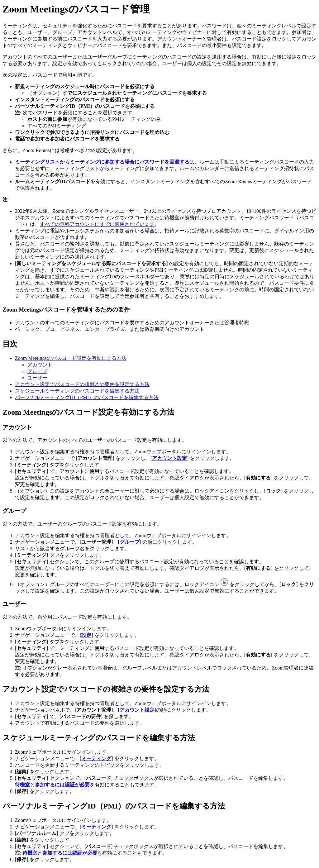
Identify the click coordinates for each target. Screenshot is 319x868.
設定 (86, 635)
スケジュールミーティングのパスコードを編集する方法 (77, 391)
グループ (37, 371)
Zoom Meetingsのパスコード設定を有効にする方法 (71, 358)
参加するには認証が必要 (62, 785)
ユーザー (37, 378)
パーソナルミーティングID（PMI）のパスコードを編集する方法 (87, 397)
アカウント (40, 365)
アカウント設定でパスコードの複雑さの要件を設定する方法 (82, 384)
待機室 (22, 785)
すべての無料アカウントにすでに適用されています (97, 224)
